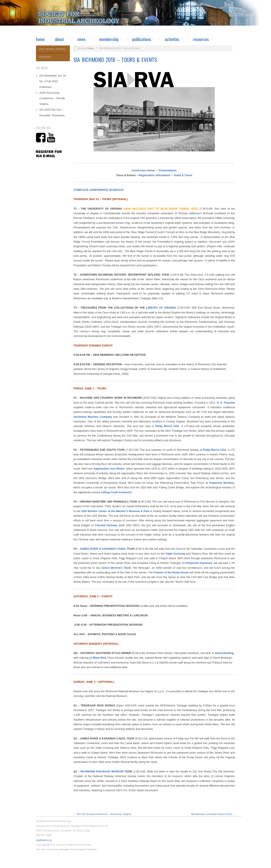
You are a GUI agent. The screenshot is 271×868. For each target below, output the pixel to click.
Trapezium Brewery (222, 483)
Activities (172, 39)
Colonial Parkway (106, 525)
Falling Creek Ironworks (116, 492)
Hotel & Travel (183, 175)
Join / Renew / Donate (52, 49)
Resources (201, 39)
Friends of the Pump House (171, 572)
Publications (142, 39)
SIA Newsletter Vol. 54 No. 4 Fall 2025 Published (53, 81)
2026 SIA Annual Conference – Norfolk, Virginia (53, 98)
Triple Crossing (175, 554)
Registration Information (155, 175)
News (82, 39)
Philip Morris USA (167, 426)
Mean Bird (100, 658)
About (59, 39)
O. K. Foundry (226, 403)
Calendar (45, 57)
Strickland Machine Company (93, 417)
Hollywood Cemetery (199, 563)
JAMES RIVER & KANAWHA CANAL (103, 549)
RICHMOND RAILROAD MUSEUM (102, 771)
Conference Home (143, 170)
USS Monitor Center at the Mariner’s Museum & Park (115, 511)
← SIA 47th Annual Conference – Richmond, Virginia (102, 814)
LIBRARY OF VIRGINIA (161, 308)
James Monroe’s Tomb (116, 568)
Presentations (168, 170)
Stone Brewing (224, 653)
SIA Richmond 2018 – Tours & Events (115, 60)
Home (40, 39)
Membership (109, 39)
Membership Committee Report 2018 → (213, 814)
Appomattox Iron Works (109, 469)
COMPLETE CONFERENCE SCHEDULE (99, 190)
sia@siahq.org (44, 840)
